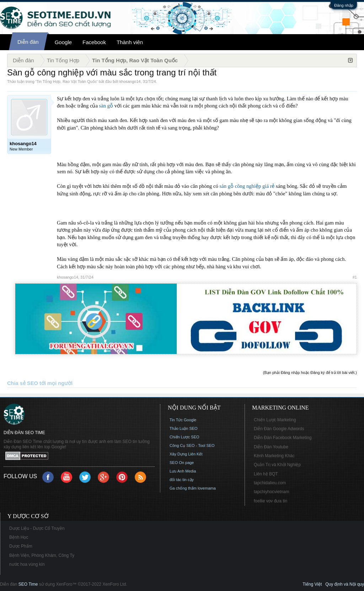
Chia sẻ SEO (23, 383)
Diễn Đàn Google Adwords (279, 429)
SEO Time (28, 584)
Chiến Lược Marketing (275, 420)
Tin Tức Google (183, 420)
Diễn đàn (28, 42)
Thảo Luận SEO (184, 428)
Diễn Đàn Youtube (271, 447)
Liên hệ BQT (266, 474)
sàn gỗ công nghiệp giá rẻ (247, 186)
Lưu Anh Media (183, 471)
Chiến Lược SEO (184, 437)
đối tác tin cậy (182, 480)
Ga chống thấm (183, 488)
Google (63, 42)
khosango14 (130, 81)
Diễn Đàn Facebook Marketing (283, 438)
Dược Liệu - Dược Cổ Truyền (37, 528)
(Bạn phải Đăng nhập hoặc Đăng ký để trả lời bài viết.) (310, 373)
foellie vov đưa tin (271, 501)
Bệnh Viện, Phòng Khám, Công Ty (42, 555)
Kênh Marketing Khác (274, 456)
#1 (355, 277)
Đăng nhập (344, 5)
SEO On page (182, 463)
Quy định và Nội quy (345, 584)
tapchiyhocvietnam (271, 492)
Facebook (94, 42)
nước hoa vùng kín (27, 564)
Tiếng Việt (312, 584)
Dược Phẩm (21, 546)
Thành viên (130, 42)
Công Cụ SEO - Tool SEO (192, 445)
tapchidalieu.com (270, 483)
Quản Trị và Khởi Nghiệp (277, 465)
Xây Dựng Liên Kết (186, 454)
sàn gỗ (106, 106)
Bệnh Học (19, 537)
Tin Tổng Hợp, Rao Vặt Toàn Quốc (66, 81)
